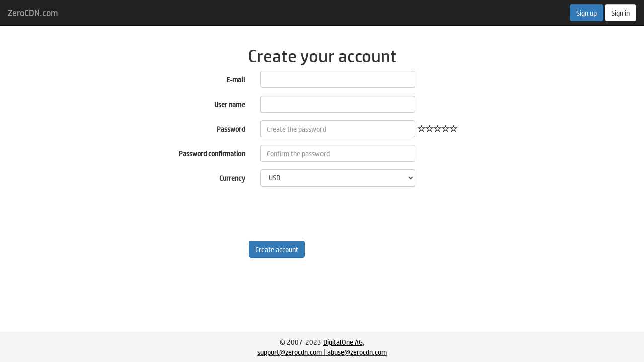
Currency (232, 178)
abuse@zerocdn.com (357, 352)
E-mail (236, 79)
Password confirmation (212, 153)
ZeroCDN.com (33, 13)
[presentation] (337, 214)
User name (230, 104)
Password (231, 129)
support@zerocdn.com (290, 352)
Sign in (621, 13)
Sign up (586, 13)
